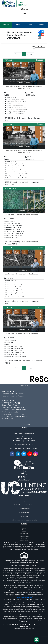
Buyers (24, 530)
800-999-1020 (34, 562)
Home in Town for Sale (10, 405)
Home (24, 528)
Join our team (24, 516)
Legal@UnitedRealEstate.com (24, 598)
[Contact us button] (36, 640)
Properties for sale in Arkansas (13, 394)
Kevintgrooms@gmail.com (28, 448)
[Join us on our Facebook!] (12, 454)
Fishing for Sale (7, 419)
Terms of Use (24, 538)
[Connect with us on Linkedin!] (18, 454)
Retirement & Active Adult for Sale (14, 410)
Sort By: (33, 47)
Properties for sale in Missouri (13, 396)
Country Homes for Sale (10, 412)
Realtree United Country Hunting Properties (24, 520)
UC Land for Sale (24, 512)
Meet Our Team (24, 533)
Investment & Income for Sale (13, 407)
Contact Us (24, 535)
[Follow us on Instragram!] (36, 454)
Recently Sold (24, 540)
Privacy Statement (24, 537)
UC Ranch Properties (24, 509)
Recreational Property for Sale (13, 414)
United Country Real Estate (24, 501)
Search (24, 9)
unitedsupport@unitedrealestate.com (15, 579)
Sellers (24, 532)
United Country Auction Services (24, 505)
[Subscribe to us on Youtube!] (30, 454)
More (27, 424)
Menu (24, 14)
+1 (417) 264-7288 (28, 441)
